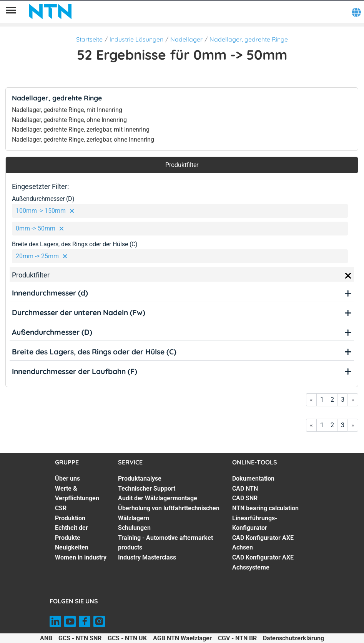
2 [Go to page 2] (332, 400)
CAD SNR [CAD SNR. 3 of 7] (245, 498)
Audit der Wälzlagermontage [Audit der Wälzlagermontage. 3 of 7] (158, 498)
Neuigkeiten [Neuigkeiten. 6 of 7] (72, 547)
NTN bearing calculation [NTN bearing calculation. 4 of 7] (265, 508)
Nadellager (186, 39)
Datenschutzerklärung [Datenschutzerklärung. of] (293, 638)
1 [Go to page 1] (322, 400)
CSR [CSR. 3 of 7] (61, 508)
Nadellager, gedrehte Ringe (249, 39)
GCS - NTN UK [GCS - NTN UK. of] (127, 638)
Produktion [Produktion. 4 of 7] (70, 518)
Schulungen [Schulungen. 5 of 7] (134, 528)
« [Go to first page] (311, 400)
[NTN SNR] (50, 12)
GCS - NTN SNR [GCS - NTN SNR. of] (80, 638)
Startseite (89, 39)
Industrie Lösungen (136, 39)
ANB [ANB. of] (46, 638)
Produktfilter (182, 165)
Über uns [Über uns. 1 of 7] (67, 478)
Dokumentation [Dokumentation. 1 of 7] (253, 478)
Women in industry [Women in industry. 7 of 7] (81, 557)
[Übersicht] (11, 12)
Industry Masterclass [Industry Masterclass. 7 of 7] (147, 557)
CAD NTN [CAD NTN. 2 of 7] (245, 489)
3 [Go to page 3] (343, 400)
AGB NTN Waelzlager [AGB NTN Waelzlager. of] (182, 638)
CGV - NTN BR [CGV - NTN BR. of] (237, 638)
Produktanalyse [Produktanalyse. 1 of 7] (140, 478)
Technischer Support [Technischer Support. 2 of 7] (147, 489)
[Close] (348, 276)
